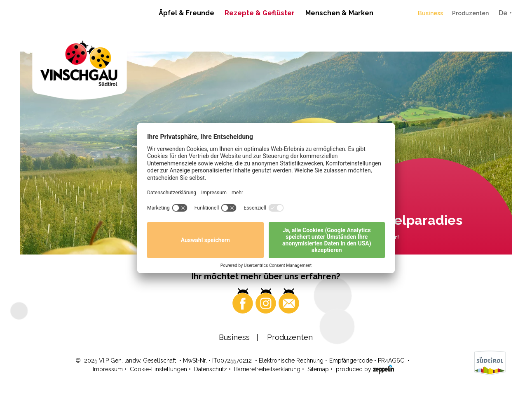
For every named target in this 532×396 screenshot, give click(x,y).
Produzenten (470, 13)
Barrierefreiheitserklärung (267, 369)
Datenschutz (211, 369)
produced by (365, 369)
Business (430, 13)
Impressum (108, 369)
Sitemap (318, 369)
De (503, 13)
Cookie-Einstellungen (158, 369)
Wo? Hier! (385, 237)
